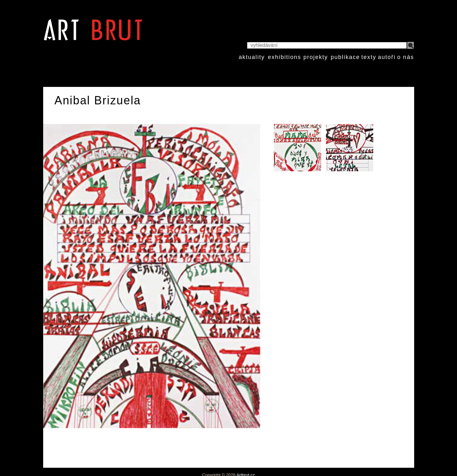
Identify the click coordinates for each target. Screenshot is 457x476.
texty (369, 57)
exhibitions (285, 57)
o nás (405, 57)
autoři (387, 57)
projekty (316, 57)
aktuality (252, 57)
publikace (345, 57)
